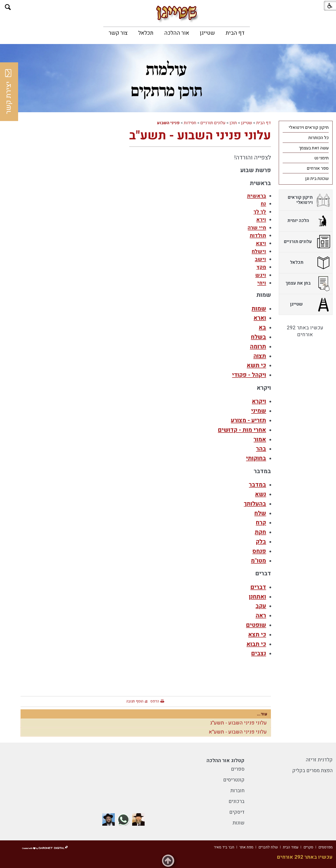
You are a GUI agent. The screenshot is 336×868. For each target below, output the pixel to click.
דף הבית (235, 33)
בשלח (258, 337)
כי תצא (257, 635)
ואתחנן (257, 597)
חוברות (237, 791)
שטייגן (207, 33)
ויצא (261, 243)
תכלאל (146, 33)
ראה (261, 616)
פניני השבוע (168, 123)
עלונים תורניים (213, 123)
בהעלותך (255, 504)
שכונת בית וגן (317, 179)
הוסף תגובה (135, 701)
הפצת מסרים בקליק (312, 771)
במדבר (257, 485)
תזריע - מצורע (248, 420)
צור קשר (118, 33)
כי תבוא (256, 644)
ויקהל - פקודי (249, 375)
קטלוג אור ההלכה (226, 761)
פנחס (259, 551)
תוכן (233, 123)
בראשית (256, 196)
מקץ (261, 267)
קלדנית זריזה (319, 760)
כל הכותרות (319, 138)
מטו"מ (258, 561)
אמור (260, 440)
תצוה (260, 356)
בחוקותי (256, 458)
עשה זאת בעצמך (314, 148)
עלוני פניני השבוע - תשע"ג (238, 723)
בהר (261, 449)
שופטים (256, 625)
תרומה (258, 347)
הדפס (155, 701)
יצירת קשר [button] (9, 92)
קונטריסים (234, 780)
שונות (238, 823)
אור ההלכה (177, 33)
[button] (8, 7)
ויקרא (259, 401)
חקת (260, 532)
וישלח (259, 251)
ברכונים (237, 801)
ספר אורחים (318, 168)
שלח (260, 513)
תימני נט (321, 158)
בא (262, 328)
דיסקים (237, 812)
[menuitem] (235, 33)
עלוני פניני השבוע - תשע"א (238, 732)
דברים (258, 587)
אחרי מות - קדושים (242, 430)
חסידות (190, 123)
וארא (260, 318)
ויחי (262, 283)
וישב (260, 259)
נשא (261, 494)
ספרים (238, 769)
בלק (261, 542)
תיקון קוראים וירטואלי (309, 128)
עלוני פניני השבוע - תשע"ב (200, 136)
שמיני (259, 411)
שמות (259, 309)
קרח (261, 523)
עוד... (262, 714)
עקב (261, 606)
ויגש (261, 275)
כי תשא (256, 365)
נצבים (259, 653)
